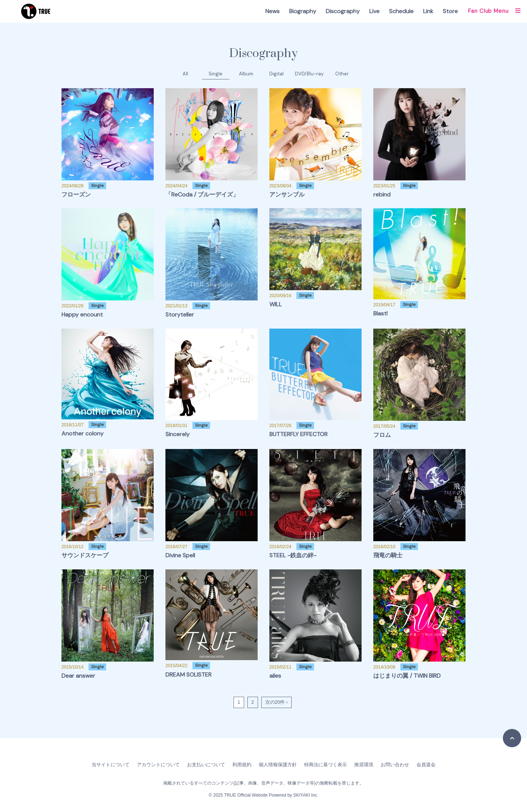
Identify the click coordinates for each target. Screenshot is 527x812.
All (185, 74)
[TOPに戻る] (512, 738)
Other (342, 74)
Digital (276, 74)
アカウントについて (158, 765)
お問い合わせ (395, 765)
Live (374, 11)
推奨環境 (364, 765)
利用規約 (242, 765)
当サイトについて (111, 765)
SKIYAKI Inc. (306, 795)
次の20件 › (276, 702)
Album (246, 74)
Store (450, 11)
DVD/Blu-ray (309, 74)
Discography (343, 11)
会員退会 (426, 765)
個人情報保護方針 (278, 765)
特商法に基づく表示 (326, 765)
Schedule (401, 11)
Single (216, 74)
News (272, 11)
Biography (303, 11)
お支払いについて (206, 765)
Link (428, 11)
